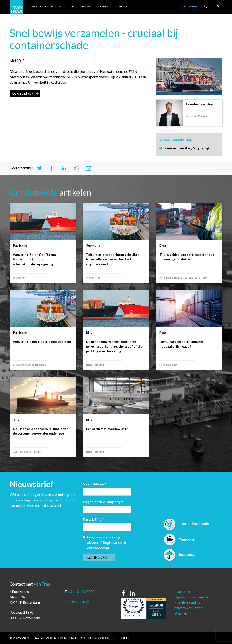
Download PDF (23, 93)
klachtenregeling (187, 602)
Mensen (86, 6)
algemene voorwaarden (193, 597)
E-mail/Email (94, 519)
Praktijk (66, 6)
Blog (163, 245)
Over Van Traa (41, 6)
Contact (121, 6)
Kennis (103, 6)
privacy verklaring (188, 608)
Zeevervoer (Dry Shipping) (187, 148)
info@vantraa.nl (77, 601)
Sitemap (181, 613)
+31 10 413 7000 (81, 591)
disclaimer (182, 591)
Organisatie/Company (103, 502)
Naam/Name (94, 484)
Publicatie (20, 245)
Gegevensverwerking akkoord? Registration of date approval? (104, 542)
